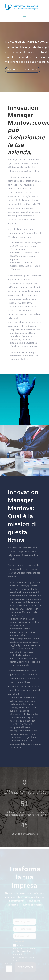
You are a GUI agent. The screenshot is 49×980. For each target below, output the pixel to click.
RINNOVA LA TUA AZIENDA (23, 70)
